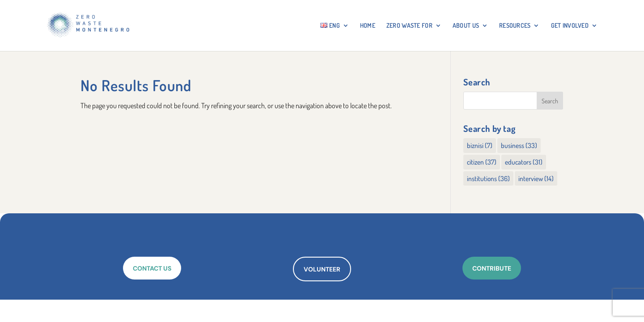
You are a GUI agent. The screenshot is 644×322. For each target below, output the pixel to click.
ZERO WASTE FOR (409, 26)
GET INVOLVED (570, 26)
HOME (368, 26)
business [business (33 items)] (519, 145)
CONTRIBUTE (492, 268)
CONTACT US (152, 268)
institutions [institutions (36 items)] (488, 178)
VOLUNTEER (322, 269)
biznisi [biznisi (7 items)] (480, 145)
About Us (466, 26)
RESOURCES (515, 26)
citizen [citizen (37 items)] (482, 162)
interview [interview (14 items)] (536, 178)
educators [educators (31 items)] (524, 162)
